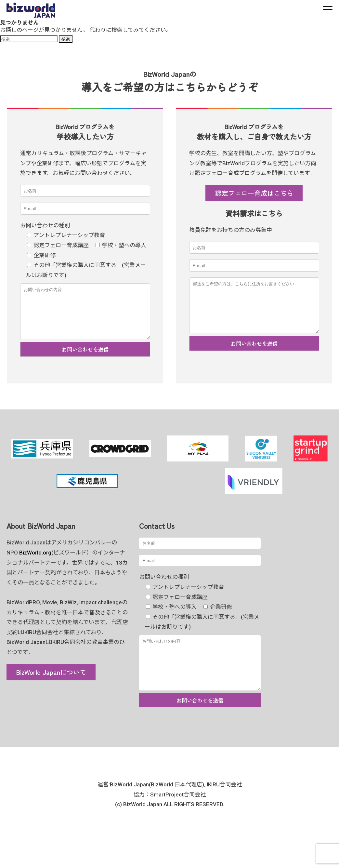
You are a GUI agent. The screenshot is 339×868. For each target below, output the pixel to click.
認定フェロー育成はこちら (254, 193)
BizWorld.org (35, 562)
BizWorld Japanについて (51, 682)
